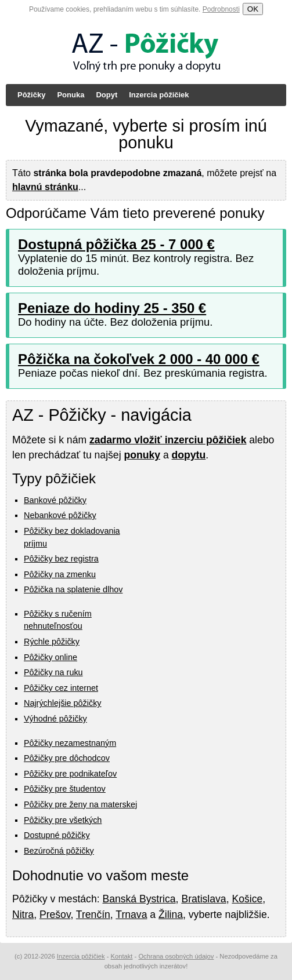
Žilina (171, 915)
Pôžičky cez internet (61, 688)
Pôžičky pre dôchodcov (67, 758)
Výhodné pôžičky (55, 719)
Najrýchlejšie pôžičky (63, 703)
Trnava (131, 915)
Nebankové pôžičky (60, 515)
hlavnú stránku (45, 187)
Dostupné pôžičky (57, 835)
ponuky (142, 455)
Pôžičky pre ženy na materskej (80, 804)
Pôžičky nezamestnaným (70, 743)
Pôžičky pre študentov (65, 789)
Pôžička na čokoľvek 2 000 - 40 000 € (139, 359)
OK (253, 9)
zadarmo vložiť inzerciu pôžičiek (168, 440)
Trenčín (93, 915)
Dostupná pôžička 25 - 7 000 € (116, 244)
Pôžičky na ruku (53, 672)
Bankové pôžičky (55, 500)
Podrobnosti (221, 9)
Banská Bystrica (139, 899)
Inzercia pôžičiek (159, 95)
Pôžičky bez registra (61, 559)
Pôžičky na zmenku (60, 574)
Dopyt (107, 95)
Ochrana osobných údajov (176, 956)
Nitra (23, 915)
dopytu (189, 455)
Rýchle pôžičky (52, 642)
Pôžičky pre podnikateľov (70, 774)
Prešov (55, 915)
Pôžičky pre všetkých (63, 820)
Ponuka (71, 95)
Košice (247, 899)
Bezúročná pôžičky (59, 851)
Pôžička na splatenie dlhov (73, 589)
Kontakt (122, 956)
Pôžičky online (51, 657)
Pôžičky (31, 95)
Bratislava (203, 899)
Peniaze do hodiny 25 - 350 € (112, 308)
